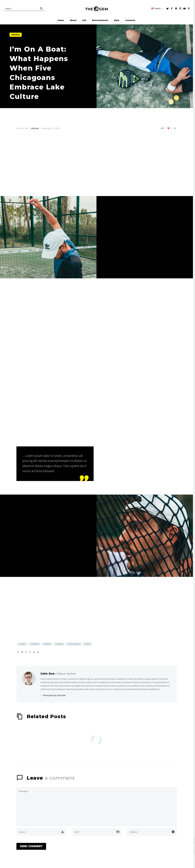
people (16, 35)
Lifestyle (35, 128)
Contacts (130, 20)
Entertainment (100, 20)
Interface (35, 644)
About (73, 20)
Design (22, 644)
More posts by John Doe (54, 695)
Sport (88, 644)
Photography (74, 644)
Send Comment (31, 849)
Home (61, 20)
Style (117, 20)
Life (84, 20)
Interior (47, 644)
